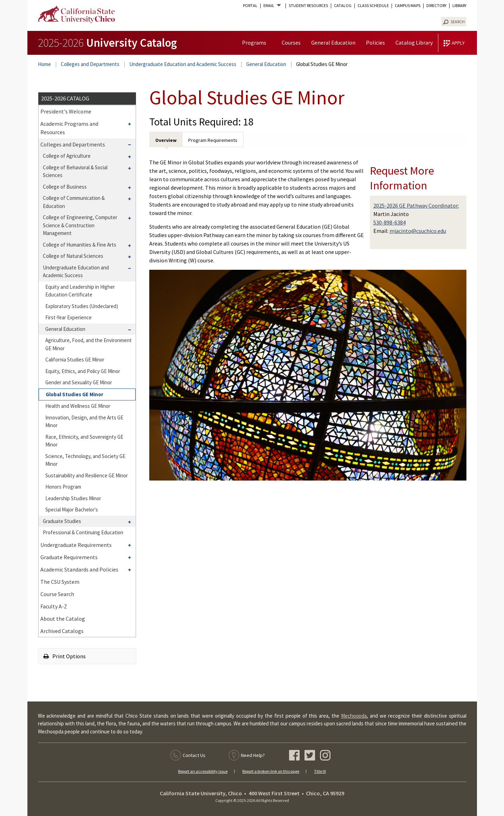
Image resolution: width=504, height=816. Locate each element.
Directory (436, 6)
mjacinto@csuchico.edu (418, 231)
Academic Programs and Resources (69, 128)
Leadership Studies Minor (73, 498)
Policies (375, 43)
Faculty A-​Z (54, 606)
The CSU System (60, 582)
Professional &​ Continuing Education (83, 532)
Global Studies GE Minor (74, 394)
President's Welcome (66, 111)
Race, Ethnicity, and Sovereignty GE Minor (84, 441)
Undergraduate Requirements (76, 545)
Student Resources (308, 6)
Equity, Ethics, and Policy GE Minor (83, 371)
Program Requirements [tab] (213, 140)
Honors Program (63, 487)
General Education (333, 43)
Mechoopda (354, 716)
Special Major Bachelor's (72, 510)
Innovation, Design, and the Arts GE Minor (84, 422)
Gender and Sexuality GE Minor (79, 382)
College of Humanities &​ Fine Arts (80, 245)
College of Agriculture (67, 156)
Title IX (320, 771)
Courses (291, 43)
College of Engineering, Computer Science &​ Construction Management (80, 225)
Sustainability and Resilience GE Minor (87, 475)
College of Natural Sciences (73, 256)
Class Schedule (373, 6)
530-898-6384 (390, 222)
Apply (458, 43)
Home (44, 64)
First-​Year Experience (68, 317)
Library (459, 6)
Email (269, 6)
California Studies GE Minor (75, 360)
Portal (250, 6)
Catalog (343, 6)
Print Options (65, 656)
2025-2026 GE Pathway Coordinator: (416, 205)
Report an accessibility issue (203, 771)
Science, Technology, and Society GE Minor (85, 460)
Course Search (57, 594)
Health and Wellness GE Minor (78, 406)
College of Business (65, 187)
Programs (254, 43)
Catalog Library (414, 43)
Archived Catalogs (62, 631)
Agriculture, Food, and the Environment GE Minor (89, 344)
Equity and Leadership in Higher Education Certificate (80, 291)
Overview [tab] (166, 140)
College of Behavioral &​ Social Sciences (75, 171)
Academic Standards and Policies (79, 569)
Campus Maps (408, 6)
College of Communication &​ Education (74, 202)
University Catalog (107, 43)
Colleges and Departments (90, 64)
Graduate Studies (62, 521)
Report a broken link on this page (271, 771)
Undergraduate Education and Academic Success (183, 64)
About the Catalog (63, 619)
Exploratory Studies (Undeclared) (82, 306)
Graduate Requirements (69, 557)
